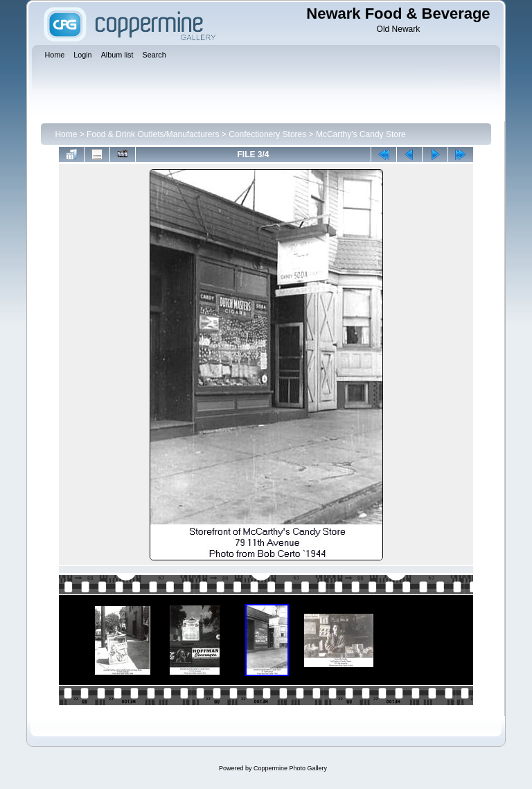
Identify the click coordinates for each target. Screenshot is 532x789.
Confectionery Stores (267, 134)
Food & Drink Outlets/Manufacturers (153, 134)
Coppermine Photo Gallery (290, 768)
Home (66, 134)
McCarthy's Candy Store (361, 134)
